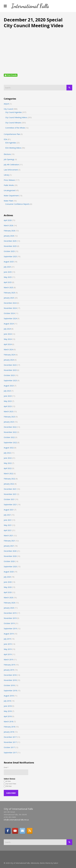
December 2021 (10, 489)
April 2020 (8, 592)
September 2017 (10, 753)
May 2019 (8, 649)
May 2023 (8, 401)
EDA (5, 139)
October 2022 (9, 437)
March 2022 (8, 473)
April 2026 (8, 220)
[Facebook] (8, 831)
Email (6, 767)
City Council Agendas (14, 112)
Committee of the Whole (15, 128)
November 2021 (10, 494)
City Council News (10, 784)
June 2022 (8, 458)
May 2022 (8, 463)
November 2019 (10, 618)
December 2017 (10, 737)
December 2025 (10, 241)
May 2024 (8, 339)
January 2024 (9, 360)
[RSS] (30, 831)
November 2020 (10, 556)
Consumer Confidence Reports (17, 204)
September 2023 (10, 380)
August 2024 (9, 324)
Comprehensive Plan (12, 134)
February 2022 (9, 479)
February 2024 (9, 355)
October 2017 (9, 747)
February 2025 (9, 293)
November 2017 (10, 742)
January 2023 (9, 422)
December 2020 (10, 551)
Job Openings (9, 159)
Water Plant (8, 201)
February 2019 (9, 665)
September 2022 (10, 442)
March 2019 (8, 660)
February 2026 (9, 231)
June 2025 (8, 272)
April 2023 (8, 406)
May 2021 (8, 525)
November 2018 (10, 680)
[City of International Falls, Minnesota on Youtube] (15, 831)
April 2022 (8, 468)
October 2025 (9, 251)
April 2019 (8, 654)
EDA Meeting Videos (13, 148)
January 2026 (9, 236)
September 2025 (10, 256)
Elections (7, 154)
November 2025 (10, 246)
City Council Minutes (13, 123)
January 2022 (9, 484)
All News (7, 781)
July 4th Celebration (11, 165)
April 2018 (8, 716)
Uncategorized (10, 190)
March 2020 (8, 598)
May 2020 (8, 587)
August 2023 (9, 386)
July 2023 (7, 391)
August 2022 (9, 448)
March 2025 (8, 287)
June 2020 (8, 582)
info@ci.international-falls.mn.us (16, 820)
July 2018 (7, 701)
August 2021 (9, 510)
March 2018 (8, 722)
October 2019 (9, 623)
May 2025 (8, 277)
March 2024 (8, 349)
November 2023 (10, 370)
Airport (6, 104)
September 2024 (10, 318)
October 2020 (9, 561)
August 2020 (9, 572)
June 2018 (8, 706)
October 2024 (9, 313)
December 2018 (10, 675)
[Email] (22, 831)
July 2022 (7, 453)
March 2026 (8, 225)
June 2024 (8, 334)
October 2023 (9, 375)
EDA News (8, 786)
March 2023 (8, 411)
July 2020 (7, 577)
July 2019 (7, 639)
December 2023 (10, 365)
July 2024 (7, 329)
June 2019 (8, 644)
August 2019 (9, 634)
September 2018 (10, 691)
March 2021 (8, 536)
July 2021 (7, 515)
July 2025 (7, 267)
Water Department (11, 196)
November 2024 (10, 308)
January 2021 (9, 546)
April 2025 (8, 282)
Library (6, 175)
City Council (8, 109)
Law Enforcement (11, 170)
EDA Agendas (11, 143)
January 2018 (9, 732)
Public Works (9, 185)
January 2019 (9, 670)
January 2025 (9, 298)
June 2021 (8, 520)
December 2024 (10, 303)
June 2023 (8, 396)
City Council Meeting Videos (16, 117)
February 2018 (9, 727)
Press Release (9, 180)
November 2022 (10, 432)
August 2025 (9, 262)
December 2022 (10, 427)
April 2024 (8, 344)
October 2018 (9, 685)
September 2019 (10, 629)
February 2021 (9, 541)
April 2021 (8, 530)
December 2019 (10, 613)
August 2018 (9, 696)
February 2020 (9, 603)
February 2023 (9, 417)
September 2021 (10, 504)
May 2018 (8, 711)
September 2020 (10, 567)
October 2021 (9, 499)
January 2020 (9, 608)
